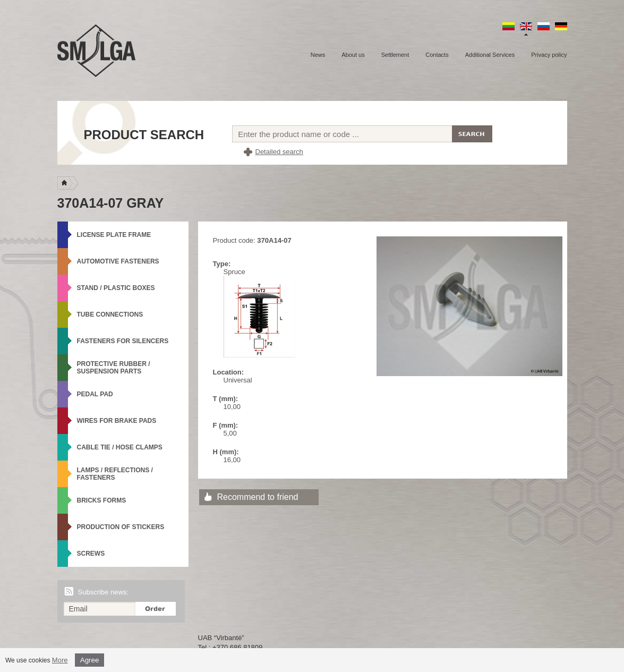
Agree (90, 660)
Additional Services (490, 55)
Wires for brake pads (117, 421)
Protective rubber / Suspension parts (114, 368)
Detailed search (279, 152)
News (318, 55)
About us (353, 55)
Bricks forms (102, 500)
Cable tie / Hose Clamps (120, 447)
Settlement (395, 55)
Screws (91, 554)
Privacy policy (549, 55)
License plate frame (114, 235)
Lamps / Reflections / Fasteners (115, 474)
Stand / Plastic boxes (116, 288)
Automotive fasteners (118, 261)
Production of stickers (121, 527)
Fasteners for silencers (123, 341)
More (60, 660)
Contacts (437, 55)
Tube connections (110, 314)
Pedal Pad (95, 394)
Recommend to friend (258, 497)
